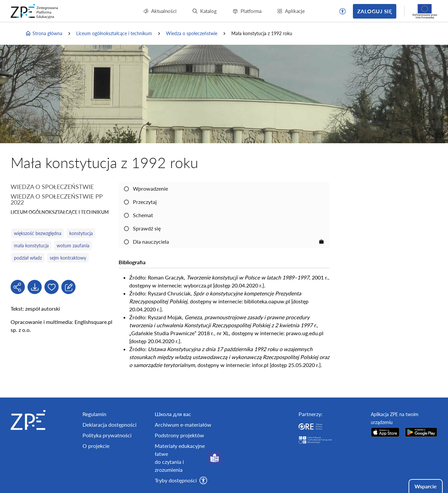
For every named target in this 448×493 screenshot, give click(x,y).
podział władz (28, 258)
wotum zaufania (73, 246)
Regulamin (94, 414)
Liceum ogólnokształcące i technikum (114, 33)
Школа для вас (173, 414)
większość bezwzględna (38, 233)
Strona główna (44, 33)
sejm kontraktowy (68, 258)
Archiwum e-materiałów (183, 425)
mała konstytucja (31, 246)
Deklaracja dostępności (110, 425)
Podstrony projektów (179, 435)
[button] (343, 11)
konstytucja (81, 233)
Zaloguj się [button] (375, 11)
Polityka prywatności (107, 435)
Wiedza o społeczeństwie (192, 33)
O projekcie (96, 446)
